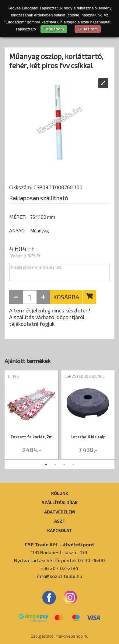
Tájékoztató (26, 29)
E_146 (13, 376)
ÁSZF (60, 521)
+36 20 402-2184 (60, 568)
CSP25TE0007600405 (85, 376)
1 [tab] (46, 465)
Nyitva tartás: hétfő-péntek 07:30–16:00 (60, 560)
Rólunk (60, 493)
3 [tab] (64, 465)
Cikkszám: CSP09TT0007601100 (46, 187)
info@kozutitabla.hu (60, 576)
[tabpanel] (31, 415)
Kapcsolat (60, 530)
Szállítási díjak (60, 502)
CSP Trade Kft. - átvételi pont (60, 544)
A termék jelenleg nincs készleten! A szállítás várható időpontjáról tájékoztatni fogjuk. (50, 317)
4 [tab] (73, 465)
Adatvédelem (60, 512)
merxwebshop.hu (72, 636)
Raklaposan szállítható (39, 198)
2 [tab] (55, 465)
